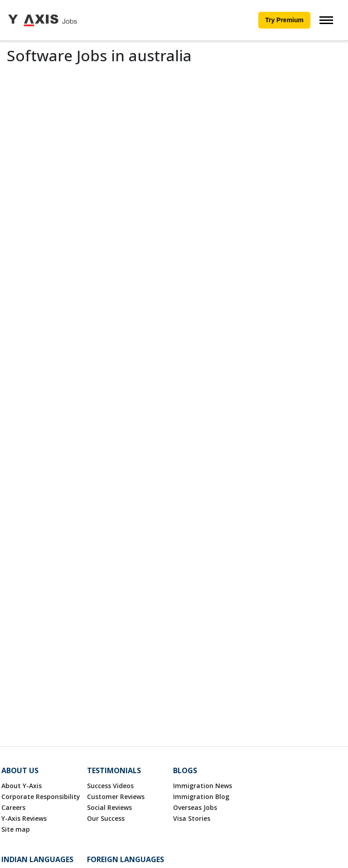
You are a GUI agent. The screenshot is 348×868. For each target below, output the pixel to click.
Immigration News (203, 786)
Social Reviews (109, 807)
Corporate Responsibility (41, 797)
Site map (16, 829)
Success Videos (110, 786)
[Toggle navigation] (326, 20)
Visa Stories (192, 818)
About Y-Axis (22, 786)
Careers (13, 807)
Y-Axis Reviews (24, 818)
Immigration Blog (201, 797)
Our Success (106, 818)
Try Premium (284, 20)
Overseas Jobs (195, 807)
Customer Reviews (116, 797)
